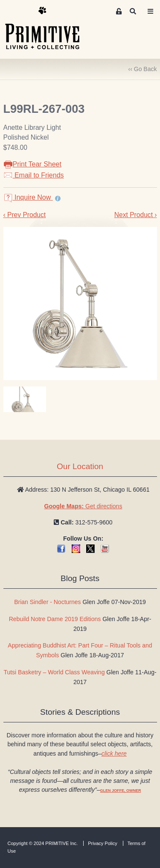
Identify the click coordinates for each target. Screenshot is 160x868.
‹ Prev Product (25, 215)
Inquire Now (28, 197)
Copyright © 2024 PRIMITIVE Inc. (43, 843)
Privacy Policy (102, 843)
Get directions (83, 506)
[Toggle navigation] (151, 11)
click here (114, 753)
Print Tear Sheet (32, 164)
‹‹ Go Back (143, 69)
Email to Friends (34, 175)
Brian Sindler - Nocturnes (47, 602)
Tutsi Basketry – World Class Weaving (54, 672)
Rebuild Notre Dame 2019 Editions (55, 619)
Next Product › (136, 215)
